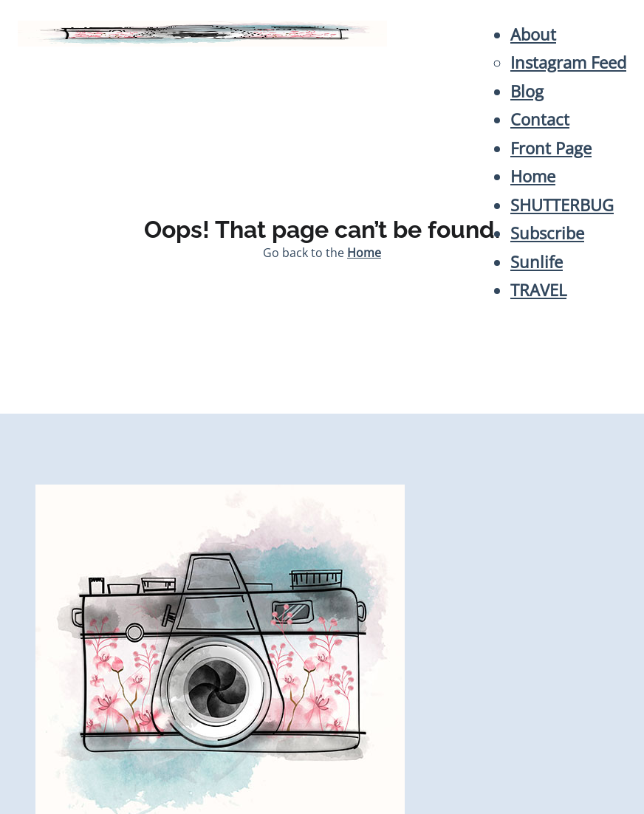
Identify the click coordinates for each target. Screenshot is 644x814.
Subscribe (547, 233)
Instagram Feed (568, 62)
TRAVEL (538, 290)
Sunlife (537, 262)
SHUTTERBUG (562, 205)
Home (533, 176)
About (533, 34)
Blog (527, 91)
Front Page (551, 148)
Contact (540, 119)
